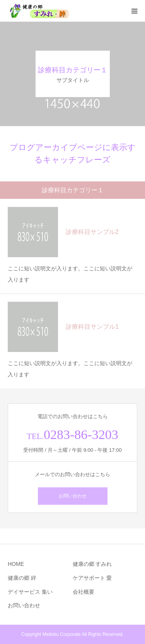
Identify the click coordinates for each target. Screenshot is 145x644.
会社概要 (84, 592)
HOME (16, 564)
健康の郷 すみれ (92, 564)
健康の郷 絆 (22, 578)
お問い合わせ (73, 496)
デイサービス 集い (30, 592)
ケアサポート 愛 (92, 578)
